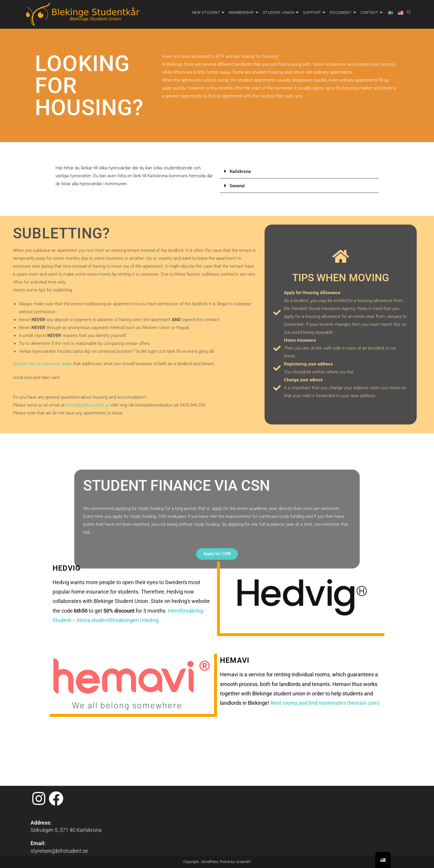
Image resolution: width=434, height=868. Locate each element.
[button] (299, 171)
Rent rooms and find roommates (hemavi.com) (325, 703)
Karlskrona (240, 171)
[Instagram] (39, 739)
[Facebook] (56, 739)
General (237, 186)
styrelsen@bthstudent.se (59, 791)
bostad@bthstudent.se (88, 405)
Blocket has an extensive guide (42, 364)
